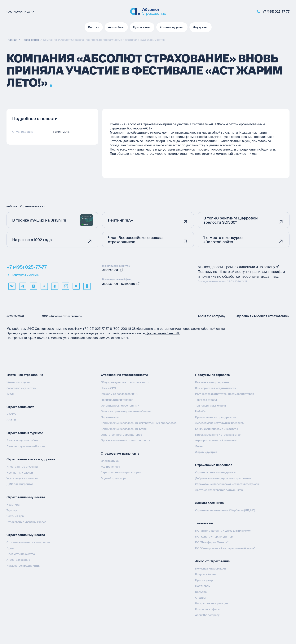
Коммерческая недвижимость (216, 388)
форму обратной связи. (208, 329)
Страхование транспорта (120, 454)
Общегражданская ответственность (125, 382)
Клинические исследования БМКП (124, 429)
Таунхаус (12, 510)
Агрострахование (18, 560)
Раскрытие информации (212, 603)
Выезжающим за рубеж (22, 440)
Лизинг (200, 446)
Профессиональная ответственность (126, 440)
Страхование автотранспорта (121, 472)
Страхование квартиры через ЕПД (30, 522)
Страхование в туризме (25, 433)
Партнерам (203, 586)
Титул (10, 394)
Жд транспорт (110, 467)
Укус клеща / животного (22, 478)
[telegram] (23, 286)
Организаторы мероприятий (120, 406)
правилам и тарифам (268, 272)
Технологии (204, 523)
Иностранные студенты (22, 467)
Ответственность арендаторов (121, 435)
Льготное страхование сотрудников (219, 490)
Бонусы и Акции (206, 574)
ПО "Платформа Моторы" (212, 542)
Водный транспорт (114, 478)
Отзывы (200, 598)
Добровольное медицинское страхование (223, 478)
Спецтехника (110, 461)
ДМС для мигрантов (20, 484)
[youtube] (76, 286)
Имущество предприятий (24, 566)
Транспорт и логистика (210, 406)
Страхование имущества (26, 497)
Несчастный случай (20, 473)
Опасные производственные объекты (126, 411)
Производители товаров (117, 400)
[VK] (12, 286)
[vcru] (65, 286)
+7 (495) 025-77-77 (27, 267)
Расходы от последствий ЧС (120, 394)
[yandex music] (55, 286)
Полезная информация (210, 569)
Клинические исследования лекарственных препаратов (139, 423)
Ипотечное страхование (25, 375)
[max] (33, 286)
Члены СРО (108, 388)
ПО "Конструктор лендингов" (214, 537)
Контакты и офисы (23, 275)
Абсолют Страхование (212, 561)
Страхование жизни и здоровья (31, 459)
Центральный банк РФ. (163, 333)
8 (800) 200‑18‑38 (123, 329)
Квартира (13, 505)
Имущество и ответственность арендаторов (225, 394)
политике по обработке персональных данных (239, 277)
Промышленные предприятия (215, 417)
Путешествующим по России (26, 446)
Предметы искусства (21, 554)
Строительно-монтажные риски (28, 542)
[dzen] (44, 286)
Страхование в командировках (216, 472)
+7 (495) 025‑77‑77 (95, 329)
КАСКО (11, 414)
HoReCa (200, 411)
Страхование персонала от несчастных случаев (227, 484)
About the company (211, 316)
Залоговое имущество (21, 388)
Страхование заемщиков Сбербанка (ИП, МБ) (225, 510)
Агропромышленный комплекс (216, 440)
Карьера (201, 592)
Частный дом (15, 516)
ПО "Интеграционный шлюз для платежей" (224, 531)
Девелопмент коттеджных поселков (219, 423)
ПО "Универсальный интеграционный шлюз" (225, 548)
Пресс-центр (204, 580)
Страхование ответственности (124, 375)
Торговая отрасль (207, 400)
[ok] (87, 286)
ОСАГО (11, 420)
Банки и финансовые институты (216, 429)
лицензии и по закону (259, 267)
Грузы (10, 548)
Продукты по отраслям (213, 375)
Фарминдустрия (206, 452)
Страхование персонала (214, 465)
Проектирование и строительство (218, 435)
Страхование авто (20, 407)
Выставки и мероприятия (212, 382)
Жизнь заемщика (18, 382)
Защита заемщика (209, 503)
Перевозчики (110, 417)
